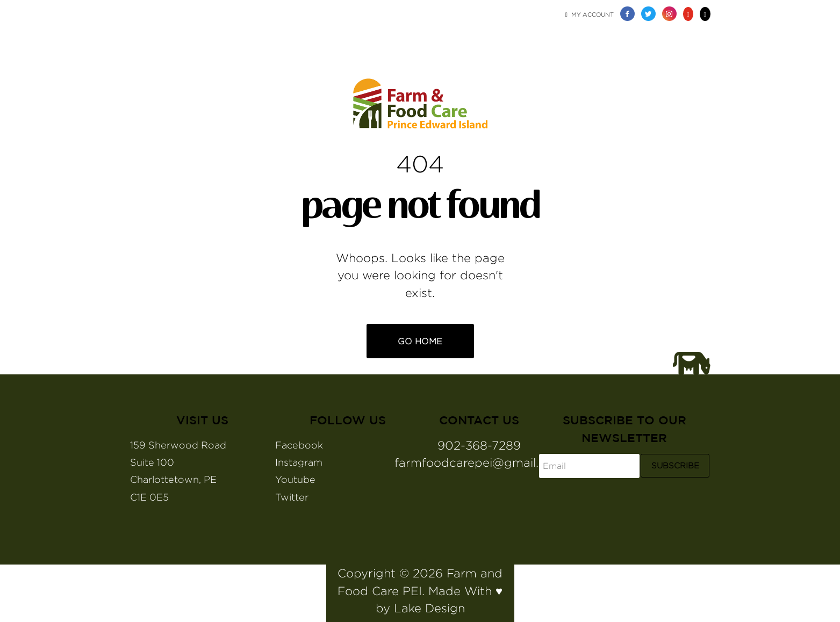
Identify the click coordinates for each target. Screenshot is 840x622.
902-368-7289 (479, 445)
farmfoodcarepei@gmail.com (479, 462)
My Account (590, 15)
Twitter (292, 497)
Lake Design (429, 608)
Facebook (299, 445)
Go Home (420, 341)
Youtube (295, 479)
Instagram (299, 462)
